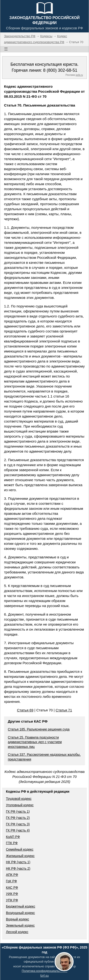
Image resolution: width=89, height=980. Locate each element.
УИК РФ (12, 894)
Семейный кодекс (20, 849)
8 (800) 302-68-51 (60, 70)
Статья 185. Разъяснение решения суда (39, 729)
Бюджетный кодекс (21, 906)
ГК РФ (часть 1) (18, 812)
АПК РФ (12, 875)
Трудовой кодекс (19, 799)
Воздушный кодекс (20, 913)
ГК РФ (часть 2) (18, 818)
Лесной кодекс (17, 932)
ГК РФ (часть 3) (18, 824)
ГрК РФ (11, 881)
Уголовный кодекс (20, 805)
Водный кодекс (18, 919)
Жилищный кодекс (20, 856)
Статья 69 (25, 710)
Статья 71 (64, 710)
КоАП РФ (13, 837)
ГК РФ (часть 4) (18, 830)
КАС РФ (12, 888)
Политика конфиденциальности (45, 971)
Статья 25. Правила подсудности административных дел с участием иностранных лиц (35, 742)
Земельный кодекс (20, 925)
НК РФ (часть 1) (18, 862)
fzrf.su (44, 976)
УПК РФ (12, 900)
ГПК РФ (12, 843)
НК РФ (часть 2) (18, 868)
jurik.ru (79, 75)
